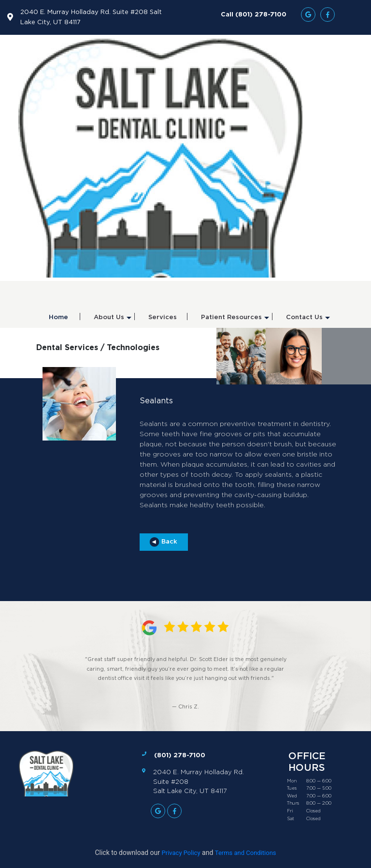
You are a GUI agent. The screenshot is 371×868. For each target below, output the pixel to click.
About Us (113, 321)
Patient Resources (235, 321)
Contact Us (308, 321)
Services (163, 317)
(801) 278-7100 (180, 755)
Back (164, 542)
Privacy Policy (181, 853)
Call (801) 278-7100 (254, 14)
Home (58, 317)
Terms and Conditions (246, 853)
